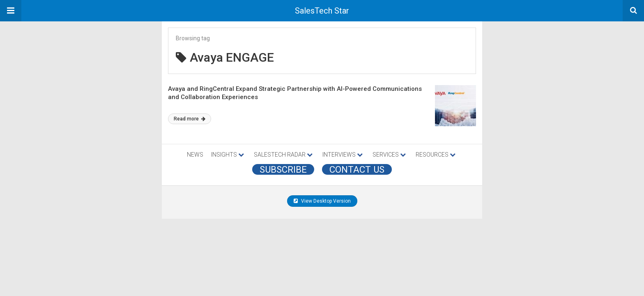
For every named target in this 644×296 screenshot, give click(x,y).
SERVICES (389, 155)
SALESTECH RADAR (283, 155)
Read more (190, 119)
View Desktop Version (322, 201)
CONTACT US (357, 169)
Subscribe (283, 169)
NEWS (195, 155)
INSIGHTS (228, 155)
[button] (11, 11)
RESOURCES (436, 155)
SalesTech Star (322, 11)
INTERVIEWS (343, 155)
